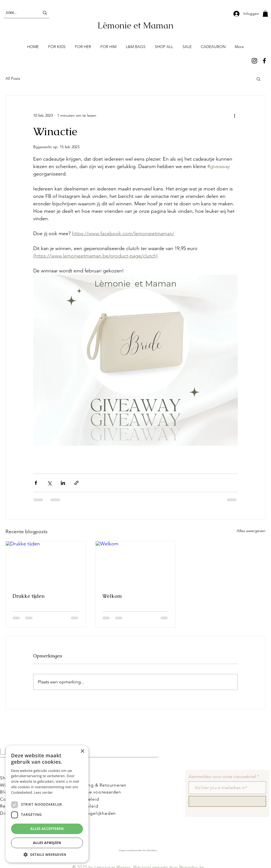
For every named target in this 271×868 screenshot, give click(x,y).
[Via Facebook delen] (36, 483)
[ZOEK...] (19, 13)
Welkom (112, 596)
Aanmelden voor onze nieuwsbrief (222, 777)
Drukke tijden (28, 596)
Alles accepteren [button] (47, 829)
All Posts (13, 78)
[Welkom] (136, 564)
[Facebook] (264, 61)
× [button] (82, 751)
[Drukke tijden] (46, 564)
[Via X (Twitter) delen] (49, 483)
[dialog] (47, 804)
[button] (265, 14)
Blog (5, 792)
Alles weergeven (251, 531)
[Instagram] (254, 61)
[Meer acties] (234, 115)
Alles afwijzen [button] (47, 843)
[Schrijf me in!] (227, 801)
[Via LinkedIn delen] (63, 483)
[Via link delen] (76, 483)
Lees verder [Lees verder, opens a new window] (44, 793)
